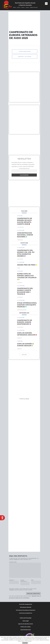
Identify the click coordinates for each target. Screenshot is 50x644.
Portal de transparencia (26, 604)
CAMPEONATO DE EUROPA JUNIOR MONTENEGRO (25, 322)
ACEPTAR (25, 643)
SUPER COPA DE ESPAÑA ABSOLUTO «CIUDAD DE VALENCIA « (27, 277)
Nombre (12, 580)
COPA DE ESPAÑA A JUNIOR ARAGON (25, 345)
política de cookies (34, 640)
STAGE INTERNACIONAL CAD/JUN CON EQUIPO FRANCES (27, 305)
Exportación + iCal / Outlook (25, 56)
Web (32, 580)
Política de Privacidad (26, 618)
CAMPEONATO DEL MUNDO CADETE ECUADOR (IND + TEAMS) (25, 291)
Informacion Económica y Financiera (26, 610)
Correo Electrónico (24, 168)
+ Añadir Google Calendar (25, 51)
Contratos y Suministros (26, 613)
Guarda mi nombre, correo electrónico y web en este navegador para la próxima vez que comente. (23, 589)
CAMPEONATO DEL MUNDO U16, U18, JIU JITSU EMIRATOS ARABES (26, 253)
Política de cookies (26, 627)
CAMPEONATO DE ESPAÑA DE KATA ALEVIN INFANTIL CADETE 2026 (25, 221)
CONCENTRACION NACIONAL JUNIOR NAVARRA (25, 235)
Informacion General (26, 607)
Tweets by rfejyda (24, 399)
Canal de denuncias (26, 630)
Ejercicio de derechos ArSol (26, 624)
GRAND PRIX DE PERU (26, 265)
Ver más (24, 355)
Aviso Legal (26, 621)
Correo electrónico (24, 581)
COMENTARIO (13, 562)
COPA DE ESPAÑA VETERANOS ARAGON (26, 334)
